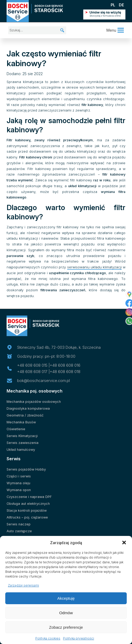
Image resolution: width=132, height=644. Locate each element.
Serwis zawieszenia (23, 443)
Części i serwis (19, 476)
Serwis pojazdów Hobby (26, 469)
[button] (124, 543)
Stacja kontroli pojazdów (27, 510)
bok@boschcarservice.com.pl (43, 381)
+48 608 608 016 (65, 365)
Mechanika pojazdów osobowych (34, 402)
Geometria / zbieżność (25, 415)
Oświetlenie (16, 429)
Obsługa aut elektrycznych (28, 504)
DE (121, 5)
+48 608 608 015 (32, 365)
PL (113, 5)
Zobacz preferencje (66, 627)
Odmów (66, 613)
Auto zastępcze (19, 531)
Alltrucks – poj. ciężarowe (27, 517)
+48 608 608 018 (65, 372)
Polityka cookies (48, 638)
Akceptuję (66, 598)
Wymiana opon (19, 490)
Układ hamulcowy (21, 450)
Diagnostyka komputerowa (28, 408)
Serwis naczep (19, 524)
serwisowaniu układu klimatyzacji (94, 267)
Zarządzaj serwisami (23, 585)
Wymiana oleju (18, 483)
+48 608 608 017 (32, 372)
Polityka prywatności (79, 638)
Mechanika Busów (21, 422)
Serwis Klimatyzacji (22, 436)
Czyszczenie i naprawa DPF (29, 497)
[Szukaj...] (37, 30)
